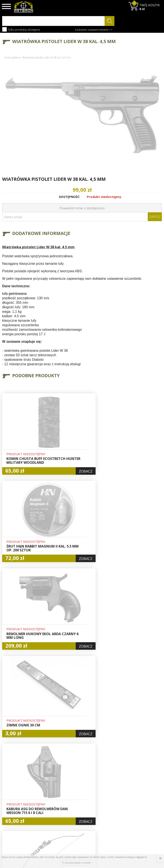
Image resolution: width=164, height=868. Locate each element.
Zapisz (155, 217)
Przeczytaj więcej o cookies (76, 863)
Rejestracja (79, 795)
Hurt (74, 785)
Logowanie (78, 790)
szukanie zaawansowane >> (94, 30)
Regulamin (51, 800)
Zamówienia (79, 800)
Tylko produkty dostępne (21, 29)
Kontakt (49, 814)
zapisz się (148, 796)
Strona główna (12, 58)
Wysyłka (49, 795)
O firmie (49, 780)
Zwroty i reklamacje (51, 807)
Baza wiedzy (52, 785)
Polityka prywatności (79, 807)
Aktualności (51, 790)
